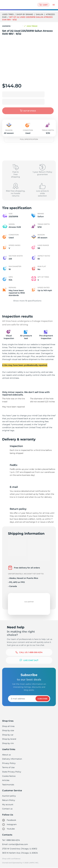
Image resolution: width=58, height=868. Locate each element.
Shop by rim (8, 743)
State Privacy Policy (11, 772)
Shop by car (8, 735)
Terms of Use (8, 767)
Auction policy (9, 796)
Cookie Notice (9, 776)
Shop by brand (25, 14)
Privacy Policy (9, 763)
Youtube (8, 829)
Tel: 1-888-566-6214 (11, 840)
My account (8, 805)
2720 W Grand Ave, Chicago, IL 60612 (19, 849)
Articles (6, 780)
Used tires (8, 14)
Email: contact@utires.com (15, 844)
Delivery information (12, 759)
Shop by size (8, 730)
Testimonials (8, 785)
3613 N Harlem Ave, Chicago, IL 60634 (20, 853)
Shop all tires (8, 726)
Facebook (9, 820)
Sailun (40, 14)
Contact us (7, 809)
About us (6, 755)
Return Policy (9, 800)
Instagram (9, 825)
